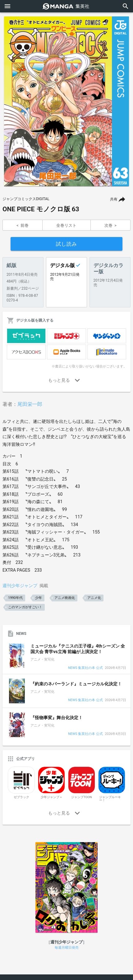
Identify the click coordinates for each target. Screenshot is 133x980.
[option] (66, 101)
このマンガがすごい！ (25, 607)
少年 (39, 598)
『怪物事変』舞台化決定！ (57, 718)
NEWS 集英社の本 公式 (85, 668)
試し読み (66, 244)
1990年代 (15, 598)
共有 (114, 199)
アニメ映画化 (65, 598)
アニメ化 (94, 598)
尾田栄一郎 (30, 404)
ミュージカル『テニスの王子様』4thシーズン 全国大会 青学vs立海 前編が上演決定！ (78, 649)
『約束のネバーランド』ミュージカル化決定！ (76, 684)
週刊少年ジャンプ (20, 586)
